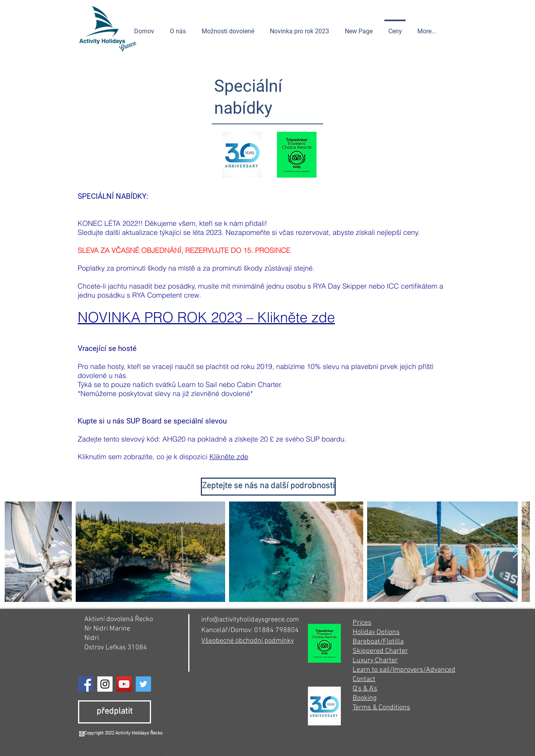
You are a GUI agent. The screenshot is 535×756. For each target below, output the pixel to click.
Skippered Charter (380, 651)
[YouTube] (124, 684)
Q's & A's (365, 689)
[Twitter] (143, 684)
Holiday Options (376, 632)
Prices (362, 623)
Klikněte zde (229, 457)
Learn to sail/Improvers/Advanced (404, 670)
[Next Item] (516, 552)
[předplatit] (115, 712)
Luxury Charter (375, 661)
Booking (365, 698)
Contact (364, 679)
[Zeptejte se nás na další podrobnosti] (268, 487)
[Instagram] (105, 684)
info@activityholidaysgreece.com (250, 620)
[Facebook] (86, 684)
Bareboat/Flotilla (378, 642)
